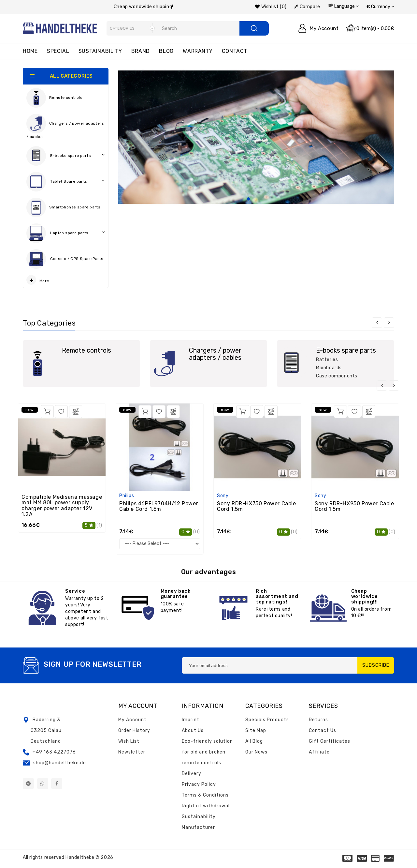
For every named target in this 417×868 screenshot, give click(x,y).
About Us (193, 731)
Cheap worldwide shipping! (144, 7)
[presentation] (377, 323)
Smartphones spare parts (63, 207)
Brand (141, 51)
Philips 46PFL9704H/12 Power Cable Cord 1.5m (159, 506)
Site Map (256, 731)
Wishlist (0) (271, 7)
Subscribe (376, 665)
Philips (127, 496)
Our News (256, 752)
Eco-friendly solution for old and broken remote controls (207, 752)
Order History (134, 731)
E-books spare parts (66, 156)
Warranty (198, 51)
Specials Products (267, 720)
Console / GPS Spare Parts (66, 261)
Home (30, 51)
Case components (337, 376)
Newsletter (132, 752)
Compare (307, 7)
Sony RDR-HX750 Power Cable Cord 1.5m (257, 506)
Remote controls (54, 98)
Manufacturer (198, 827)
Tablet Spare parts (66, 182)
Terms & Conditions (205, 795)
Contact (235, 51)
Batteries (327, 360)
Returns (318, 720)
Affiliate (319, 752)
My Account (132, 720)
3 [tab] (264, 199)
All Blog (254, 741)
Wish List (129, 741)
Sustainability (100, 51)
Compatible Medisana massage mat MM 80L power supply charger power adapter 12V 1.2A (62, 506)
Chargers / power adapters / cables (65, 126)
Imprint (191, 720)
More (38, 280)
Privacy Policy (199, 784)
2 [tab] (256, 199)
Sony (223, 496)
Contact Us (323, 731)
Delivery (192, 774)
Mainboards (329, 368)
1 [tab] (248, 199)
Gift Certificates (330, 741)
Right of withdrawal (206, 806)
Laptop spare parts (66, 233)
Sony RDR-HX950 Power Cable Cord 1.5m (354, 506)
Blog (166, 51)
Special (58, 51)
